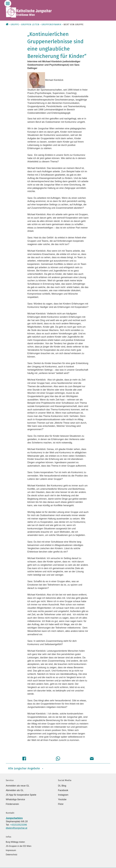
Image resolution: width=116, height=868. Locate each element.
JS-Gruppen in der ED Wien (19, 846)
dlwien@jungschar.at (16, 828)
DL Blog (62, 786)
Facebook (63, 790)
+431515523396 (18, 825)
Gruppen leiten (30, 25)
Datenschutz (12, 855)
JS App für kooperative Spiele (21, 795)
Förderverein (12, 804)
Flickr (61, 804)
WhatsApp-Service (15, 799)
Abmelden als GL (15, 790)
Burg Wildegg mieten (15, 842)
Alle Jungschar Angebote (26, 768)
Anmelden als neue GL (18, 786)
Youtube (62, 799)
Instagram (63, 795)
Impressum (11, 850)
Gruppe (15, 25)
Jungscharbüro (14, 818)
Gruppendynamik (51, 25)
